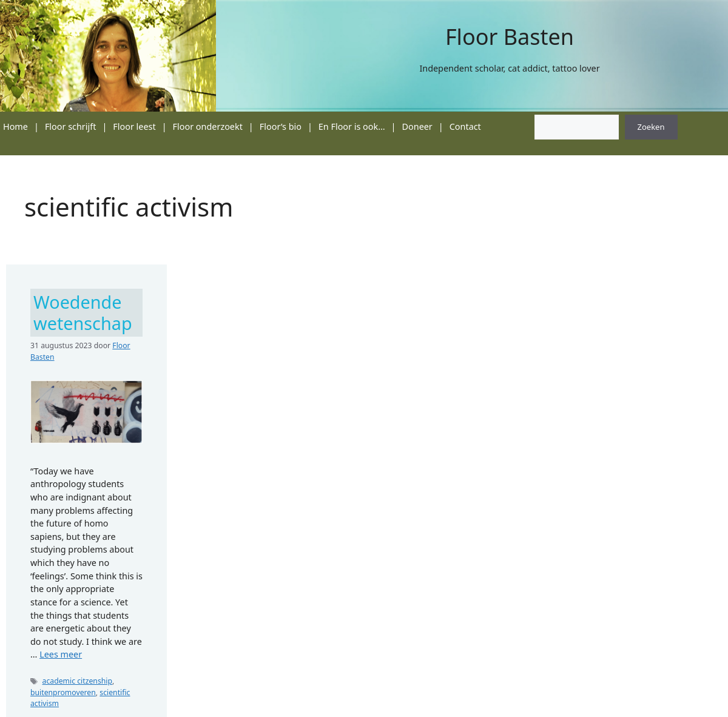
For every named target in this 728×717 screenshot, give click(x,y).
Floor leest (134, 126)
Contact (465, 126)
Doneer (417, 126)
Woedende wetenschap (83, 312)
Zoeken (651, 127)
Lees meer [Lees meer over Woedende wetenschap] (61, 654)
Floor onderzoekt (208, 126)
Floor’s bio (281, 126)
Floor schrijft (71, 126)
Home (15, 126)
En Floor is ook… (352, 126)
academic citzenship (77, 681)
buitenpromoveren (63, 692)
